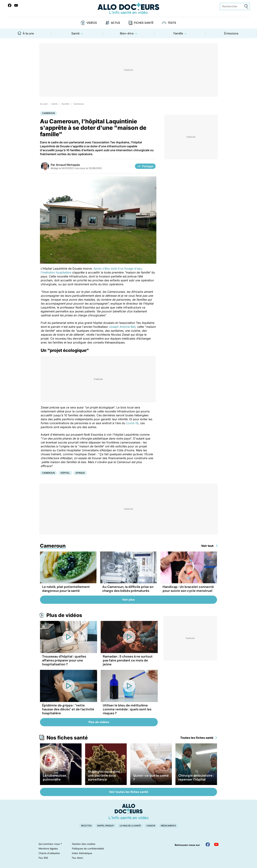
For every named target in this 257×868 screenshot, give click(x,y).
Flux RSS (43, 858)
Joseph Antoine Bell (122, 327)
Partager (145, 166)
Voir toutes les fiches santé (129, 792)
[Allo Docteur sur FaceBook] (10, 5)
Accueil (44, 104)
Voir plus (128, 600)
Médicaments (168, 826)
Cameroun (79, 104)
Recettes (86, 826)
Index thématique (82, 853)
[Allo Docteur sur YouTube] (216, 844)
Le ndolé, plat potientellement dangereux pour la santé (66, 589)
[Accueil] (129, 812)
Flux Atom (77, 858)
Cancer (151, 826)
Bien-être (127, 33)
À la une (26, 33)
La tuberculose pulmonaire (55, 777)
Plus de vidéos (64, 615)
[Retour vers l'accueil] (128, 8)
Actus (115, 23)
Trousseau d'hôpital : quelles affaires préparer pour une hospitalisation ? (64, 660)
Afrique (80, 473)
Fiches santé (144, 23)
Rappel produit (106, 826)
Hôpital (65, 473)
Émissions (231, 33)
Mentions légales (48, 849)
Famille (178, 33)
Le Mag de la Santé (130, 826)
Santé (75, 33)
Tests (172, 23)
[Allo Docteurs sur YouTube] (16, 5)
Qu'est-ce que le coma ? (151, 777)
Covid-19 (132, 423)
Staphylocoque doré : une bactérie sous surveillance (105, 776)
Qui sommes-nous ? (50, 844)
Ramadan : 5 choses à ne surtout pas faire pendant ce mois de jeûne (128, 660)
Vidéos (92, 23)
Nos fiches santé (67, 738)
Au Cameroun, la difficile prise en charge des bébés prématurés (128, 589)
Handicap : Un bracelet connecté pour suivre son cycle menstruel (188, 589)
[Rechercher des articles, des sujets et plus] (235, 6)
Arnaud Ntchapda (68, 165)
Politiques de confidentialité (88, 849)
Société (65, 104)
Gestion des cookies (84, 844)
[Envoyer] (246, 7)
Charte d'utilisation (49, 853)
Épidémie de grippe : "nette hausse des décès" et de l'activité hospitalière (68, 709)
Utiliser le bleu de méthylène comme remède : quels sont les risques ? (127, 709)
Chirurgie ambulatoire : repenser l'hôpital (196, 777)
